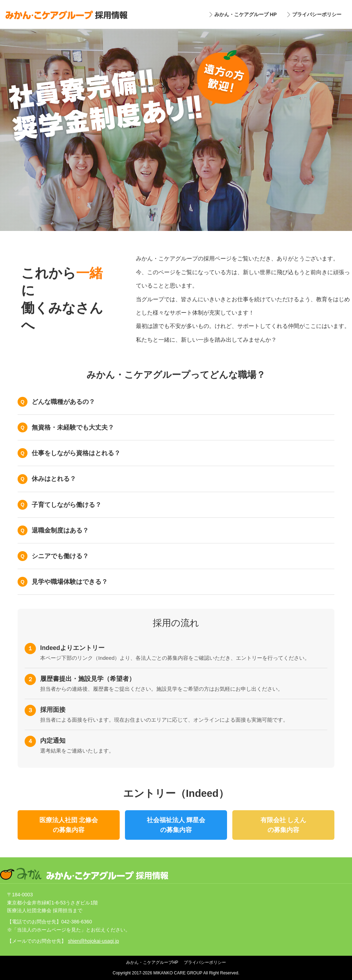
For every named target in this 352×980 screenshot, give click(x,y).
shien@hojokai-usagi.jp (93, 941)
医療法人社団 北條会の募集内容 (69, 825)
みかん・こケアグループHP (152, 962)
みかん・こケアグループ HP (246, 14)
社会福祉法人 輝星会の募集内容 (176, 825)
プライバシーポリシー (317, 14)
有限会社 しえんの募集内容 (284, 825)
